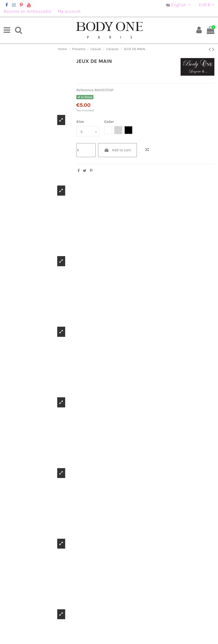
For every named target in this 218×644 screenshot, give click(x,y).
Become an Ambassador (28, 11)
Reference (85, 90)
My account (69, 11)
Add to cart (118, 150)
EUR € (207, 5)
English (179, 5)
